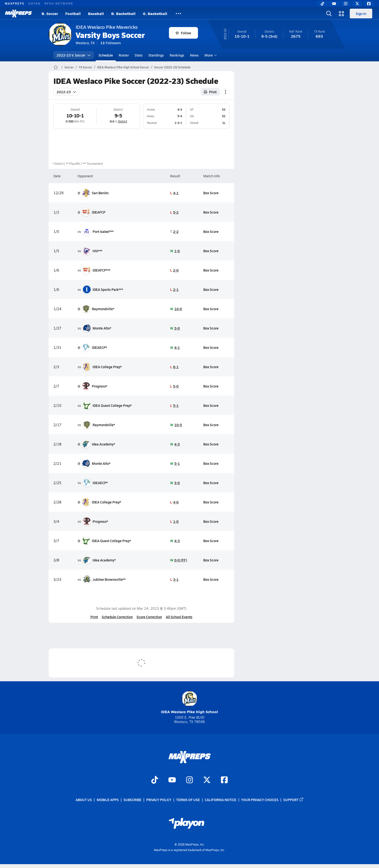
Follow (183, 33)
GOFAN (34, 3)
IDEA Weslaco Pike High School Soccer (123, 67)
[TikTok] (322, 4)
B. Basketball (123, 13)
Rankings (177, 55)
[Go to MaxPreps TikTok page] (155, 780)
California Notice (221, 800)
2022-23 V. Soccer (74, 55)
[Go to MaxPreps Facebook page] (224, 780)
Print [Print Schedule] (210, 92)
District (122, 121)
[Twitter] (357, 4)
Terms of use (188, 800)
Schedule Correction (117, 617)
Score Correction (149, 617)
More (210, 55)
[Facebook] (369, 4)
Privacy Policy (159, 800)
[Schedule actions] (226, 92)
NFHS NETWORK (59, 3)
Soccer (69, 67)
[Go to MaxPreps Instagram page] (189, 780)
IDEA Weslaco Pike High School (189, 703)
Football (73, 13)
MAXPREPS (15, 3)
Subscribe (132, 800)
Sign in (361, 14)
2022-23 (66, 92)
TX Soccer (85, 67)
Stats (139, 55)
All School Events (179, 617)
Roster (124, 55)
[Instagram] (346, 4)
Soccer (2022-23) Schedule (172, 67)
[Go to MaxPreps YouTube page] (172, 780)
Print (94, 617)
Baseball (96, 13)
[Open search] (329, 14)
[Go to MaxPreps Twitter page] (207, 780)
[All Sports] (178, 14)
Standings (156, 55)
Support (293, 800)
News (194, 55)
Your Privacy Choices (260, 800)
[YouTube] (334, 4)
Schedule (106, 55)
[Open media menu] (342, 14)
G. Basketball (155, 13)
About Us (84, 800)
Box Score (211, 193)
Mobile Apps (108, 800)
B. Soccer (50, 13)
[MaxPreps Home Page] (56, 67)
